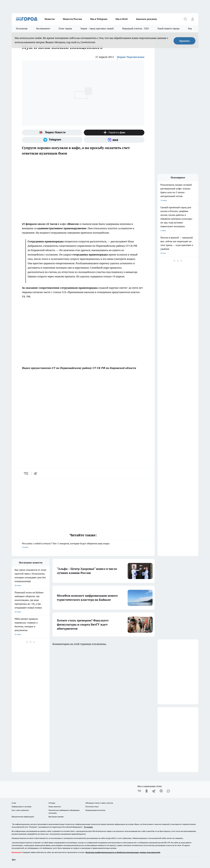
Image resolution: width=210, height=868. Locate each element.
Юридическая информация (23, 817)
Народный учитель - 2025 (136, 29)
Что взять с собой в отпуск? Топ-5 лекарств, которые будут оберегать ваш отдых (83, 546)
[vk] (26, 473)
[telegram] (36, 473)
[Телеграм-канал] (52, 140)
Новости (50, 19)
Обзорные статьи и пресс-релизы (99, 803)
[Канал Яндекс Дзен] (114, 133)
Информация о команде (22, 807)
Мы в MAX (122, 19)
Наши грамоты (55, 807)
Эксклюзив (22, 29)
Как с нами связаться (20, 810)
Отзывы (52, 803)
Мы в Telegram (99, 19)
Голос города (65, 29)
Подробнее (88, 827)
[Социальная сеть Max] (114, 140)
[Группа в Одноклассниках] (147, 791)
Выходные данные (56, 817)
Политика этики (92, 807)
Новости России (72, 19)
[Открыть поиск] (185, 19)
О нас (14, 803)
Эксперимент (43, 29)
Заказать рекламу (146, 19)
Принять (185, 41)
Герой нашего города (169, 29)
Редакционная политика (95, 810)
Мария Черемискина (131, 57)
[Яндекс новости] (52, 133)
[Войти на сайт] (192, 19)
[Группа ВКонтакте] (139, 791)
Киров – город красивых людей (97, 29)
